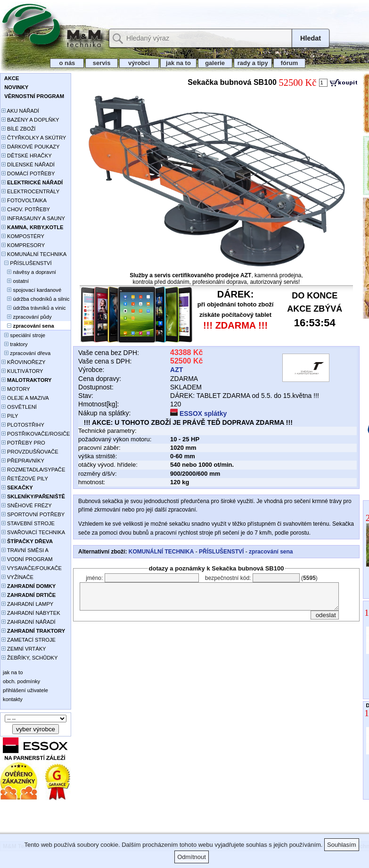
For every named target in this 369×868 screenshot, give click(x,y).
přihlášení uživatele (25, 690)
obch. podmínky (21, 681)
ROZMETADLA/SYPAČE (33, 470)
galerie (215, 63)
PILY (10, 416)
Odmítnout (192, 857)
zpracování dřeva (26, 353)
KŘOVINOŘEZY (24, 362)
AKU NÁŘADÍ (20, 111)
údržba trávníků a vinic (33, 308)
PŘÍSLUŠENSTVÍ (27, 263)
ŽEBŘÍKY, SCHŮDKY (29, 658)
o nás (67, 63)
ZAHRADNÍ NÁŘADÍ (29, 622)
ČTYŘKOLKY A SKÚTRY (34, 138)
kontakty (12, 699)
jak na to (178, 63)
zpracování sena (271, 552)
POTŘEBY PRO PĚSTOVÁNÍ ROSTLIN (29, 443)
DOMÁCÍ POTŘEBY (28, 174)
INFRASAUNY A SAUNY (33, 218)
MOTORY (16, 389)
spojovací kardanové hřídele (31, 291)
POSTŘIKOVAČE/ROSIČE (36, 434)
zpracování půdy (27, 317)
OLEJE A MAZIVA (25, 398)
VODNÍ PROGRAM (27, 559)
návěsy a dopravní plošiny (29, 273)
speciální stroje (23, 335)
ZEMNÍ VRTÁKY (24, 649)
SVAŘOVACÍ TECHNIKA (33, 532)
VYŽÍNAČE (17, 577)
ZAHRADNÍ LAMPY (27, 604)
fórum (289, 63)
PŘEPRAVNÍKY (23, 461)
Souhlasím (341, 845)
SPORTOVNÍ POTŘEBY (33, 514)
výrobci (139, 63)
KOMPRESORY (23, 245)
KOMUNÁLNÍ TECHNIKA (34, 254)
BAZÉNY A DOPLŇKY (30, 120)
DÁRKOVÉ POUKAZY (30, 147)
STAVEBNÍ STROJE (28, 523)
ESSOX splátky (198, 413)
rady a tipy (253, 63)
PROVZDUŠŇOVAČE (30, 452)
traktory (15, 344)
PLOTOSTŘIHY (23, 425)
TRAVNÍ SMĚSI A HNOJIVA (25, 551)
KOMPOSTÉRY (23, 236)
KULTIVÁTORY (22, 371)
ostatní (15, 281)
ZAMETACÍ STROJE (29, 640)
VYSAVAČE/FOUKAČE (32, 568)
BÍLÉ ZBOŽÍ (18, 129)
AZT (176, 370)
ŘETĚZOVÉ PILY (25, 479)
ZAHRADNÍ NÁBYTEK (31, 613)
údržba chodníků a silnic (36, 299)
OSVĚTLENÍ (19, 407)
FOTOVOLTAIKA (24, 200)
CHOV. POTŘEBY (26, 209)
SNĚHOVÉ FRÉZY (27, 505)
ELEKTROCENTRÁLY (30, 191)
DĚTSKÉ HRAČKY (27, 156)
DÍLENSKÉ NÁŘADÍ (28, 165)
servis (102, 63)
